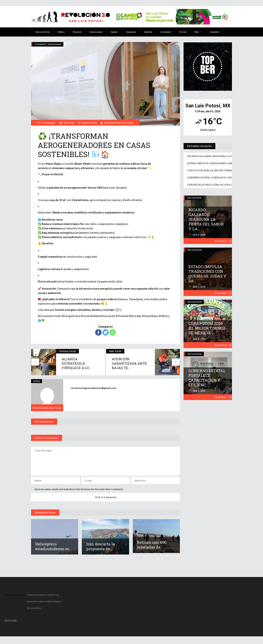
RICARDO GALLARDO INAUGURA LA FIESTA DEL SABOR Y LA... (206, 219)
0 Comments (48, 123)
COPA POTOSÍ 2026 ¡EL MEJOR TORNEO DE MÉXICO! (218, 170)
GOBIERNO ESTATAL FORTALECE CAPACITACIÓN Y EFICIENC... (207, 378)
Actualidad (40, 44)
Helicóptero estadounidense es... (54, 546)
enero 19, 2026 (89, 123)
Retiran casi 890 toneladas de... (152, 545)
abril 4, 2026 (199, 235)
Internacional (55, 44)
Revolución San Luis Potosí (119, 123)
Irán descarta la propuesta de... (101, 546)
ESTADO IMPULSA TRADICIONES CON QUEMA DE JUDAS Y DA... (207, 274)
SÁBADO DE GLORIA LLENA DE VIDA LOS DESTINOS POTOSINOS (225, 185)
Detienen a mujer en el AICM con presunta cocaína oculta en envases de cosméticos (44, 601)
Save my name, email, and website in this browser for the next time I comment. (79, 489)
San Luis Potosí (194, 198)
